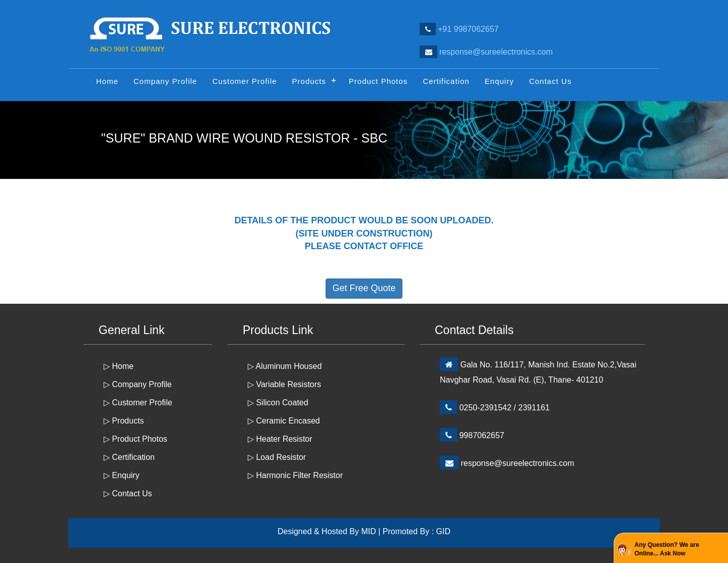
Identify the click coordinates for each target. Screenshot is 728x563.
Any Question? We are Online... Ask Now (667, 549)
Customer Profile (245, 81)
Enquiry (499, 81)
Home (107, 81)
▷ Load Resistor (277, 457)
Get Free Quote (364, 288)
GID (443, 531)
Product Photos (378, 81)
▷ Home (119, 366)
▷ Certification (129, 457)
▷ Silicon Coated (278, 403)
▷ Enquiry (122, 475)
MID (368, 531)
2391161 (534, 408)
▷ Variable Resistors (284, 384)
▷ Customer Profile (138, 403)
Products (309, 81)
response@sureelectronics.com (517, 463)
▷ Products (124, 421)
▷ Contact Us (128, 494)
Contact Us (550, 81)
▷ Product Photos (135, 439)
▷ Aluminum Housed (285, 366)
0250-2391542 (485, 408)
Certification (446, 81)
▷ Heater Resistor (280, 439)
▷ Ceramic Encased (284, 421)
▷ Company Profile (138, 384)
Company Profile (165, 81)
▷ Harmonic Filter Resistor (295, 475)
